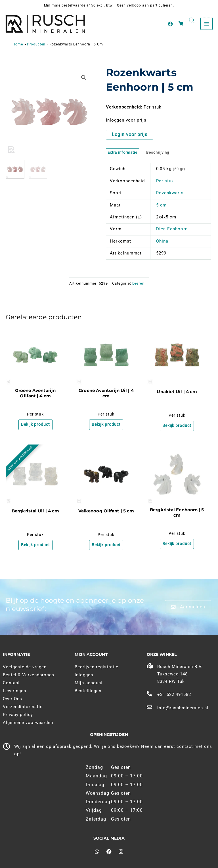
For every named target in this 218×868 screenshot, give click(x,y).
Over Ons (12, 699)
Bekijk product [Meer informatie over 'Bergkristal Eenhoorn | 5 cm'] (177, 545)
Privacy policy (18, 715)
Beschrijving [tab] (158, 153)
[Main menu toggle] (206, 24)
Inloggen (84, 675)
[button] (84, 78)
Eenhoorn (177, 230)
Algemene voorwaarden (28, 723)
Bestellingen (88, 691)
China (162, 242)
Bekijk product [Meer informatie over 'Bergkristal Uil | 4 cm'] (35, 546)
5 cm (161, 206)
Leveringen (14, 691)
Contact (11, 683)
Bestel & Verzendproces (29, 675)
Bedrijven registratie (97, 667)
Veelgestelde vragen (25, 667)
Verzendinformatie (23, 707)
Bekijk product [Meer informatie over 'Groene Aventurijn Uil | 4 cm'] (106, 425)
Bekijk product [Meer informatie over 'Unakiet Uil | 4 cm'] (177, 427)
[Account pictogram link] (170, 24)
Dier (160, 230)
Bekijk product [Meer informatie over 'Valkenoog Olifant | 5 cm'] (106, 546)
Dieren (138, 284)
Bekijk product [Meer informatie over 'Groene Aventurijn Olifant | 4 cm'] (35, 425)
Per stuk (165, 181)
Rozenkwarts (170, 193)
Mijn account (89, 683)
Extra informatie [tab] (122, 153)
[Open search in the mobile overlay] (192, 20)
